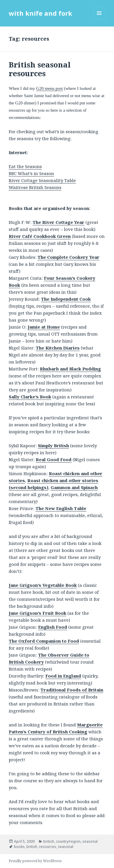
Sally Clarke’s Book (30, 397)
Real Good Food (54, 459)
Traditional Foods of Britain (72, 690)
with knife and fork (40, 13)
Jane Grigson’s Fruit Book (38, 613)
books (19, 847)
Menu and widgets (99, 19)
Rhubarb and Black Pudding (70, 369)
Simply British (53, 445)
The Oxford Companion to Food (44, 641)
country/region (68, 841)
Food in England (63, 676)
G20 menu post (49, 88)
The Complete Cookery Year (68, 257)
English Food (53, 627)
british (49, 841)
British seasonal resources (40, 69)
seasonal (90, 841)
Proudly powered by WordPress (35, 861)
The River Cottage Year (58, 222)
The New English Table (61, 508)
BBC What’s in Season (31, 173)
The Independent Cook (66, 299)
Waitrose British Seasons (35, 187)
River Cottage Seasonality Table (42, 180)
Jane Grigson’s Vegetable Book (43, 585)
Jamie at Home (44, 327)
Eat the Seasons (25, 166)
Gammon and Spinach (74, 487)
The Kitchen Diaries (58, 348)
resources (48, 847)
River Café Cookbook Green (40, 236)
